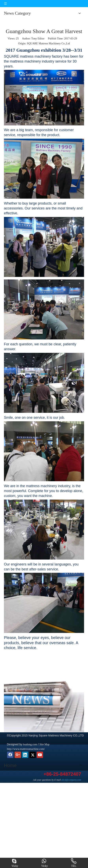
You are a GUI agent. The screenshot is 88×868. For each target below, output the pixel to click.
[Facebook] (10, 755)
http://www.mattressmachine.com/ (26, 749)
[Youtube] (40, 755)
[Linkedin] (25, 755)
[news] (44, 704)
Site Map (44, 744)
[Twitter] (33, 755)
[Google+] (18, 755)
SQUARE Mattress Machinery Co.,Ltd (48, 43)
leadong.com (30, 744)
